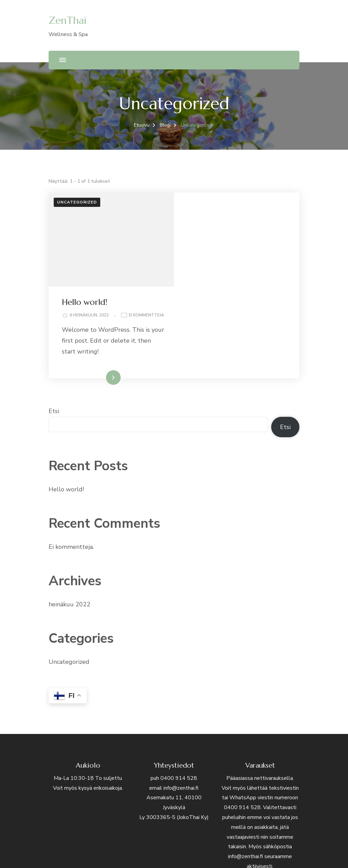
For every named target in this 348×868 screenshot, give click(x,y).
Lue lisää (227, 291)
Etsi (54, 325)
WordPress (236, 854)
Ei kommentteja (213, 229)
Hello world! (210, 208)
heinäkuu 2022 (69, 518)
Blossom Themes (180, 854)
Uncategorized (77, 202)
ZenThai (67, 20)
